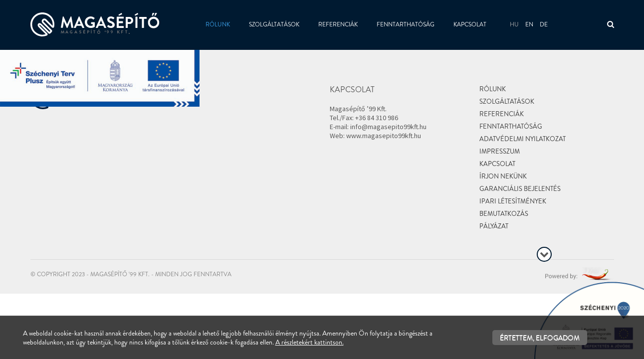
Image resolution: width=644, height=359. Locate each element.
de (544, 24)
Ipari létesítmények (513, 201)
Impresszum (500, 151)
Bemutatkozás (504, 214)
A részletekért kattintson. (310, 342)
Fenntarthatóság (406, 24)
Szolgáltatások (274, 24)
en (529, 24)
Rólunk (218, 24)
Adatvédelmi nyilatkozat (523, 139)
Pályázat (494, 226)
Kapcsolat (470, 24)
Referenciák (338, 24)
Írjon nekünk (503, 176)
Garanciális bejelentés (520, 189)
